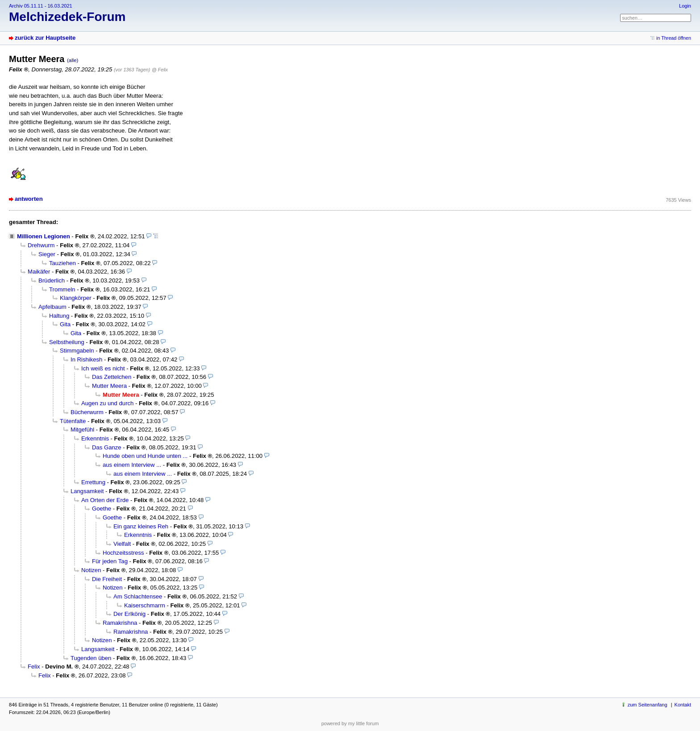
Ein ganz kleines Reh (141, 526)
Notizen (91, 570)
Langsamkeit (87, 491)
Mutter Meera (109, 386)
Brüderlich (52, 280)
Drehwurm (41, 245)
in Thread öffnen (674, 38)
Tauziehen (62, 263)
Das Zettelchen (112, 377)
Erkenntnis (95, 438)
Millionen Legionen (44, 236)
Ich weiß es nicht (103, 368)
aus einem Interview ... (132, 465)
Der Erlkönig (129, 614)
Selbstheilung (67, 342)
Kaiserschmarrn (145, 605)
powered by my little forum (350, 723)
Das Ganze (107, 447)
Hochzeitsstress (123, 553)
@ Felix (160, 70)
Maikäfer (39, 272)
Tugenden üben (91, 658)
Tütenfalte (73, 421)
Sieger (47, 254)
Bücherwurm (87, 412)
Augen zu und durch (107, 403)
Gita (65, 324)
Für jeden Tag (110, 561)
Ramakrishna (120, 623)
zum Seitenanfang (648, 705)
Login (685, 6)
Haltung (59, 316)
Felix (34, 667)
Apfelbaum (52, 307)
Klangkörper (76, 298)
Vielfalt (122, 544)
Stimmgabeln (77, 351)
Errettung (93, 482)
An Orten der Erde (105, 500)
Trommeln (62, 289)
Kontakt (683, 705)
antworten (29, 199)
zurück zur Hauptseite (45, 38)
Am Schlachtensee (138, 596)
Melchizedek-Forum (67, 17)
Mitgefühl (82, 430)
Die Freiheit (107, 579)
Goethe (102, 509)
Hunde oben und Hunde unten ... (145, 456)
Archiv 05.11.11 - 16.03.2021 (41, 6)
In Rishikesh (86, 359)
